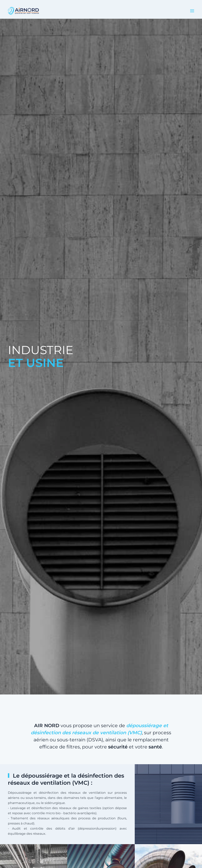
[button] (192, 11)
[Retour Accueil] (23, 11)
